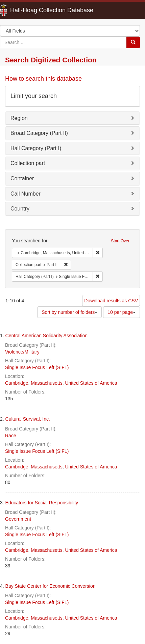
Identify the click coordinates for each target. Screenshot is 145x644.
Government (18, 519)
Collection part (28, 163)
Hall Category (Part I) (36, 148)
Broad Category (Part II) (39, 133)
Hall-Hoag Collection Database (30, 10)
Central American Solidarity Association (47, 336)
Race (11, 436)
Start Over (120, 241)
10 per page (122, 312)
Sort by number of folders (69, 312)
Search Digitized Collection (51, 60)
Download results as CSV (111, 301)
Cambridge (17, 383)
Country (20, 209)
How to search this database (43, 79)
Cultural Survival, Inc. (28, 419)
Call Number (26, 194)
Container (22, 178)
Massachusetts (46, 383)
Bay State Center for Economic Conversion (51, 586)
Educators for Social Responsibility (42, 503)
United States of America (91, 383)
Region (19, 118)
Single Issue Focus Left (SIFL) (37, 367)
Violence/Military (22, 352)
